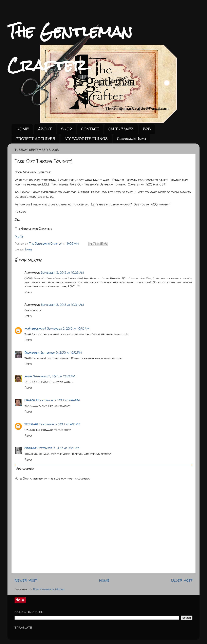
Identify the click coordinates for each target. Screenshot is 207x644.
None (29, 249)
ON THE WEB (121, 129)
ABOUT (45, 129)
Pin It (19, 237)
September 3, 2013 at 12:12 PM (61, 353)
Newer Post (26, 580)
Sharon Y (31, 400)
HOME (23, 129)
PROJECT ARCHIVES (35, 139)
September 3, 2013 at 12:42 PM (54, 376)
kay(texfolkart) (35, 329)
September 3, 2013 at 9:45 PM (59, 448)
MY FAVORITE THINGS (86, 139)
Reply (28, 292)
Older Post (182, 580)
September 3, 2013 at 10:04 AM (62, 305)
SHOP (67, 129)
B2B (147, 129)
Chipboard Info (131, 139)
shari (28, 376)
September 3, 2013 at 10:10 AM (68, 329)
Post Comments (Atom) (49, 589)
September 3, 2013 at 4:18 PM (60, 424)
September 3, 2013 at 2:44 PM (59, 400)
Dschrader (32, 353)
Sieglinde (30, 448)
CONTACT (90, 129)
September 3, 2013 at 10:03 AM (62, 273)
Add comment (25, 469)
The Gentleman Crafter (46, 244)
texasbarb (31, 424)
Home (104, 580)
